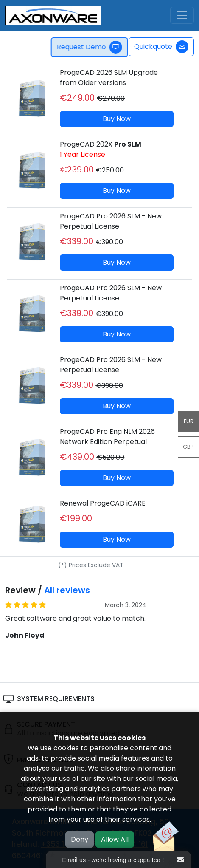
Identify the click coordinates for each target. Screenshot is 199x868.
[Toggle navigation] (182, 15)
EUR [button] (189, 421)
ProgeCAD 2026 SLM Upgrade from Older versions (109, 78)
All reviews (67, 590)
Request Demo (92, 47)
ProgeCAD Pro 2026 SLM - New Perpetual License (111, 221)
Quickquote (161, 47)
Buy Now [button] (117, 119)
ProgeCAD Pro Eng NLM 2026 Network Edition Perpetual (107, 437)
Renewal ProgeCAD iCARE (103, 503)
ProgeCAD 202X (101, 149)
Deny (80, 839)
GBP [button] (188, 447)
